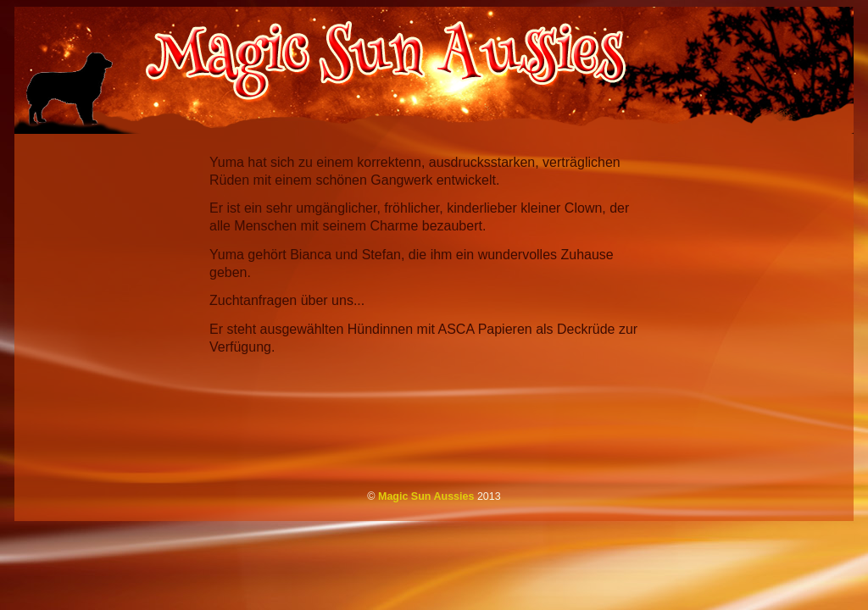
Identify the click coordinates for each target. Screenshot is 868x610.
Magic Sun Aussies (426, 496)
